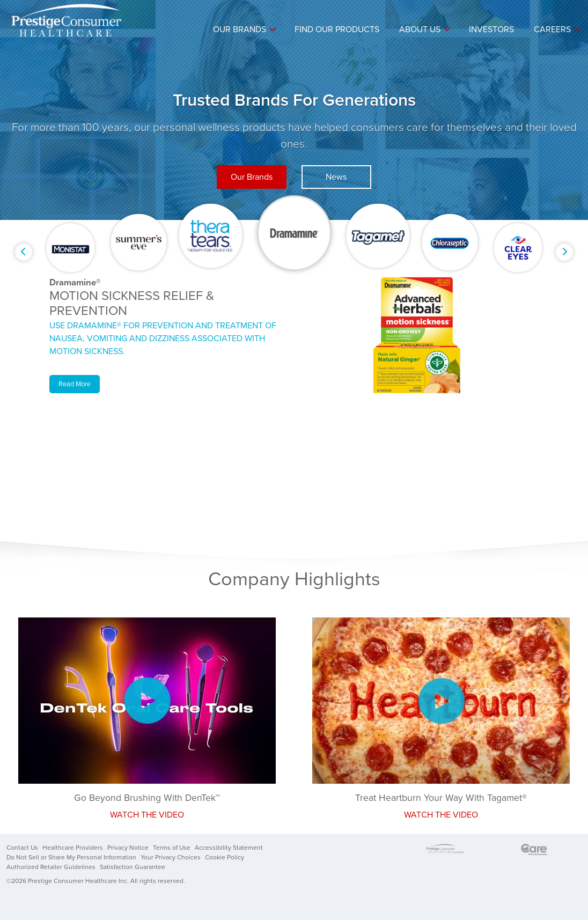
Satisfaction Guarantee (133, 867)
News (336, 177)
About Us (420, 30)
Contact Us (22, 848)
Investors (491, 30)
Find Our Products (337, 30)
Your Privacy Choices (171, 857)
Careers (552, 30)
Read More (75, 384)
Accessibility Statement (229, 848)
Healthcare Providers (73, 848)
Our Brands (240, 30)
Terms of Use (172, 848)
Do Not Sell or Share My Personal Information (71, 857)
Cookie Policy (225, 857)
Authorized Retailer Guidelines (51, 867)
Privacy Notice (128, 848)
